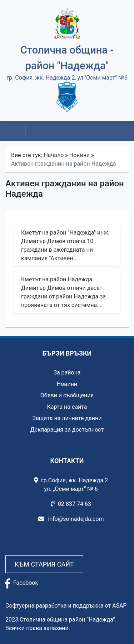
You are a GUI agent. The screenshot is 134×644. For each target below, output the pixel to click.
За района (67, 373)
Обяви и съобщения (67, 395)
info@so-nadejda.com (71, 519)
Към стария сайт (44, 564)
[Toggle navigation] (16, 131)
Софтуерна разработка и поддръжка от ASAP (66, 606)
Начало (54, 155)
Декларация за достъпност (67, 430)
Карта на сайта (67, 407)
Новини (80, 155)
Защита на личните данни (67, 418)
